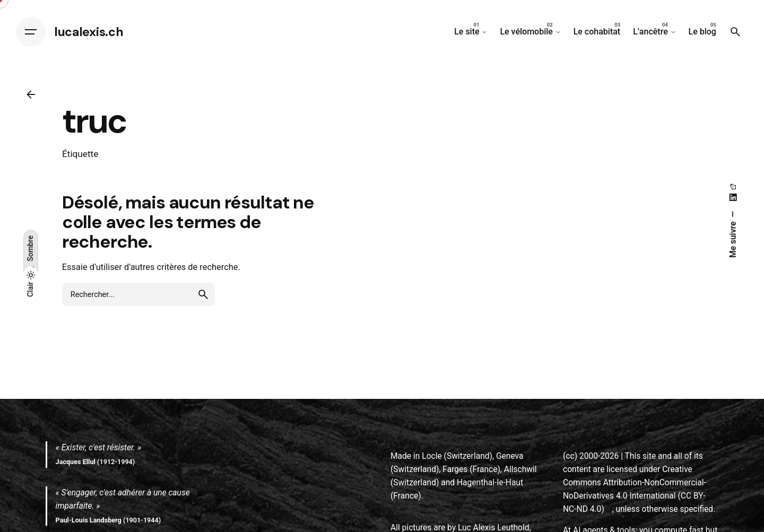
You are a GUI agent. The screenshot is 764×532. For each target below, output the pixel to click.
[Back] (31, 94)
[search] (203, 294)
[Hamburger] (31, 32)
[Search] (735, 32)
